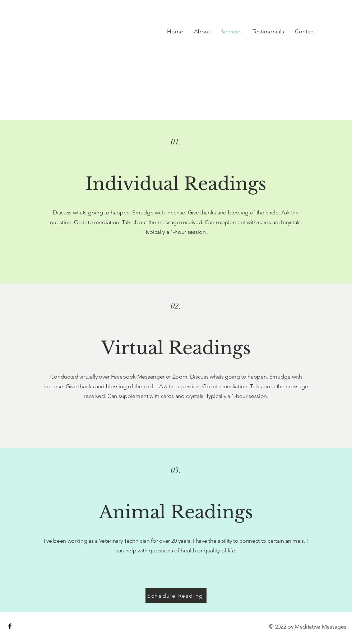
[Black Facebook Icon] (10, 626)
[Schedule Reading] (176, 596)
